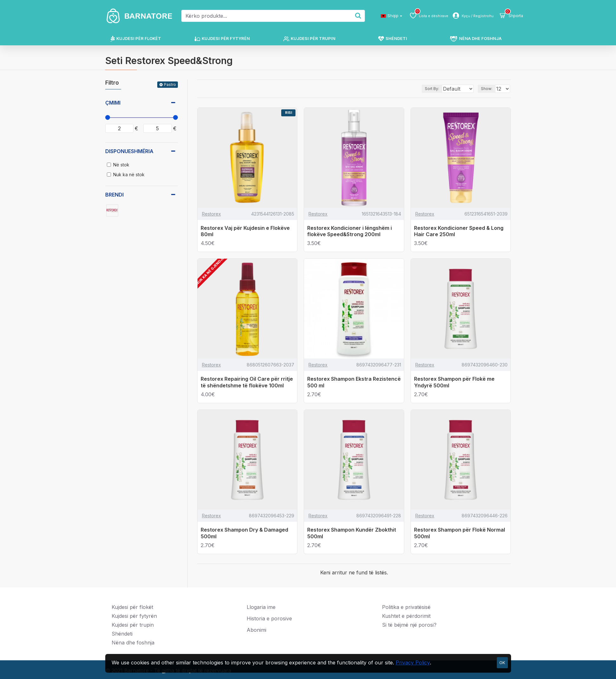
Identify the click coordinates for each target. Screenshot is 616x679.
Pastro (170, 84)
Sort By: (425, 89)
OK (502, 663)
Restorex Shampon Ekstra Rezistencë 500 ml (354, 382)
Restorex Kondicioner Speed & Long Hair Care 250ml (459, 231)
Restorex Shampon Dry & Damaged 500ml (244, 533)
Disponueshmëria (129, 151)
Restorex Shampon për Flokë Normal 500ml (460, 533)
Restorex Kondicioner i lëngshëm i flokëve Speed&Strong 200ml (350, 231)
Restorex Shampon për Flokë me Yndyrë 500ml (454, 382)
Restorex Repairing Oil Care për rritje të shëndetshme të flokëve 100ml (247, 382)
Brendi (114, 195)
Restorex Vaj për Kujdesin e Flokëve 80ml (245, 231)
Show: (489, 89)
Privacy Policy (413, 663)
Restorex (211, 214)
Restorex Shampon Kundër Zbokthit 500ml (352, 533)
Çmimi (113, 103)
